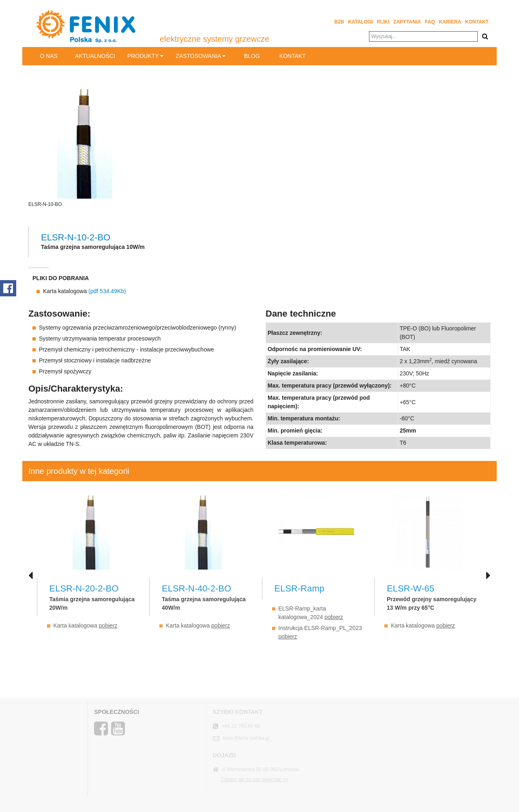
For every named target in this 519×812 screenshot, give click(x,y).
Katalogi (361, 22)
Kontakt (477, 22)
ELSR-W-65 (411, 588)
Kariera (450, 22)
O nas (49, 56)
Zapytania (407, 22)
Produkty (145, 56)
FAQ (430, 22)
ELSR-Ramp (299, 588)
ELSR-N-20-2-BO (84, 588)
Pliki (383, 22)
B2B (339, 22)
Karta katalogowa (85, 291)
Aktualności (95, 56)
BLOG (252, 56)
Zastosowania (201, 56)
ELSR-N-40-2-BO (196, 588)
